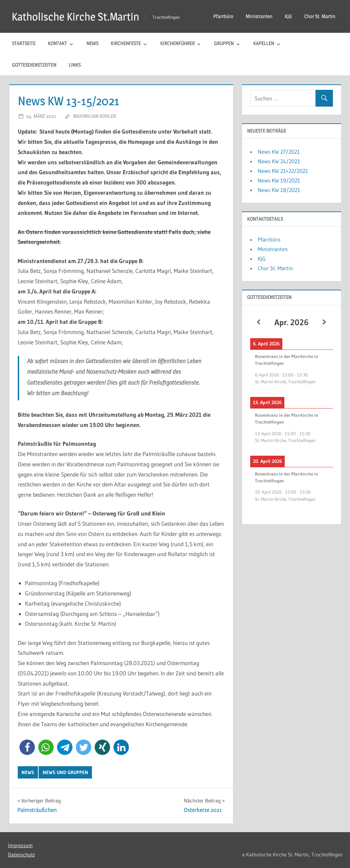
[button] (27, 747)
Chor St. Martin (320, 16)
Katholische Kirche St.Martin (75, 17)
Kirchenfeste (126, 43)
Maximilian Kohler (95, 116)
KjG (288, 16)
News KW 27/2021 (279, 152)
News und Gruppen (65, 772)
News (92, 43)
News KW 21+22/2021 (283, 171)
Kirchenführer (178, 43)
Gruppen (224, 43)
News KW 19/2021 (279, 180)
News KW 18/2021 (279, 190)
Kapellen (264, 43)
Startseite (24, 43)
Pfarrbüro (223, 16)
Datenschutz (21, 855)
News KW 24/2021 (279, 161)
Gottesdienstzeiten (34, 65)
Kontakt (57, 43)
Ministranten (259, 16)
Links (75, 65)
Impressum (20, 845)
